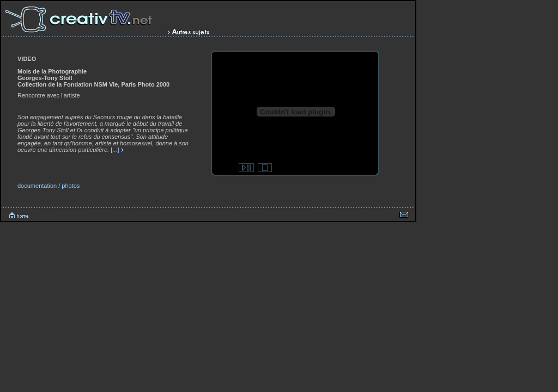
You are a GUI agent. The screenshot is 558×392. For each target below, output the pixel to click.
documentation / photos (48, 186)
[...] (117, 150)
